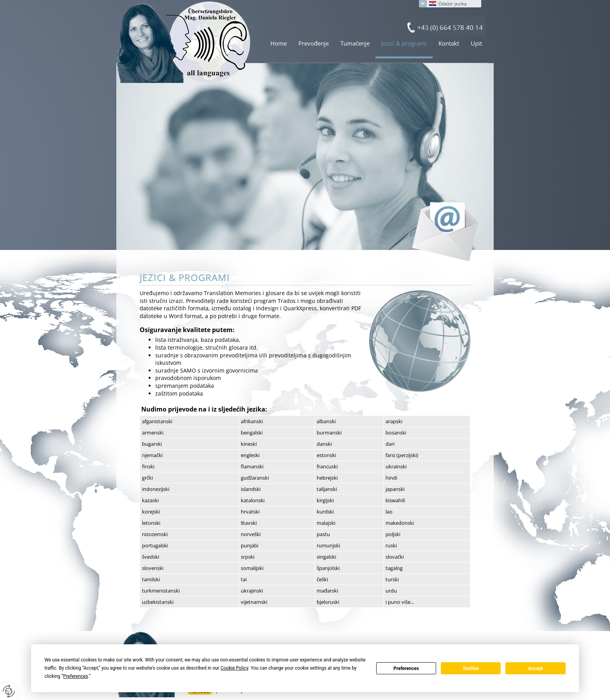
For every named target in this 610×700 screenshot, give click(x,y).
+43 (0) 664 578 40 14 (444, 26)
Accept (536, 668)
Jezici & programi (404, 43)
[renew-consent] (9, 691)
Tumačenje (355, 43)
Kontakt (449, 43)
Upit (476, 43)
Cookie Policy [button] (234, 668)
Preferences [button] (75, 676)
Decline (471, 668)
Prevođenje (314, 43)
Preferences (406, 668)
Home (279, 43)
